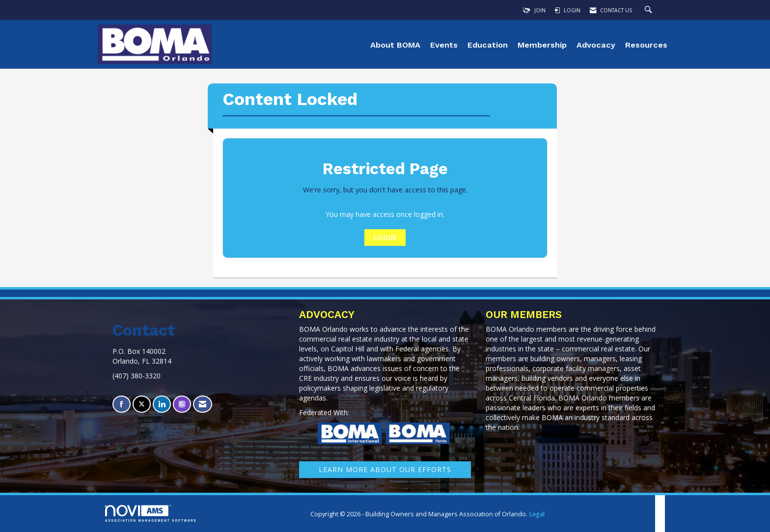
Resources (646, 45)
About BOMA (395, 45)
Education (488, 45)
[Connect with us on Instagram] (182, 404)
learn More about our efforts (385, 469)
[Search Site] (650, 10)
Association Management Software (151, 514)
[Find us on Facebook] (122, 404)
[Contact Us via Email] (203, 404)
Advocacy (596, 45)
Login (385, 237)
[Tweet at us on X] (142, 404)
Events (444, 45)
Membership (542, 45)
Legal (537, 514)
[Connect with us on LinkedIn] (162, 404)
